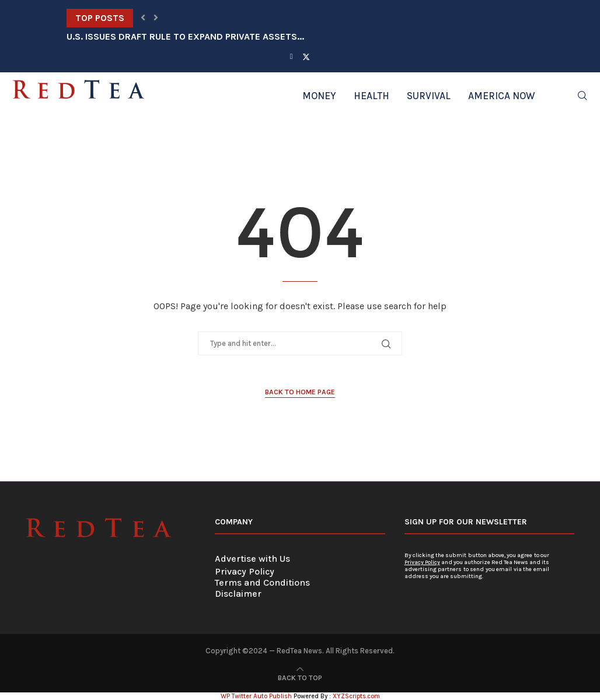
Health (371, 96)
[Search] (582, 96)
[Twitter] (306, 57)
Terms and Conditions (262, 582)
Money (319, 96)
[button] (143, 18)
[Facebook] (292, 56)
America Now (502, 96)
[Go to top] (300, 677)
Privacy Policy (245, 571)
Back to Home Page (300, 392)
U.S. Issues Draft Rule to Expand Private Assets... (185, 36)
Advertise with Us (252, 559)
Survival (429, 96)
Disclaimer (238, 594)
